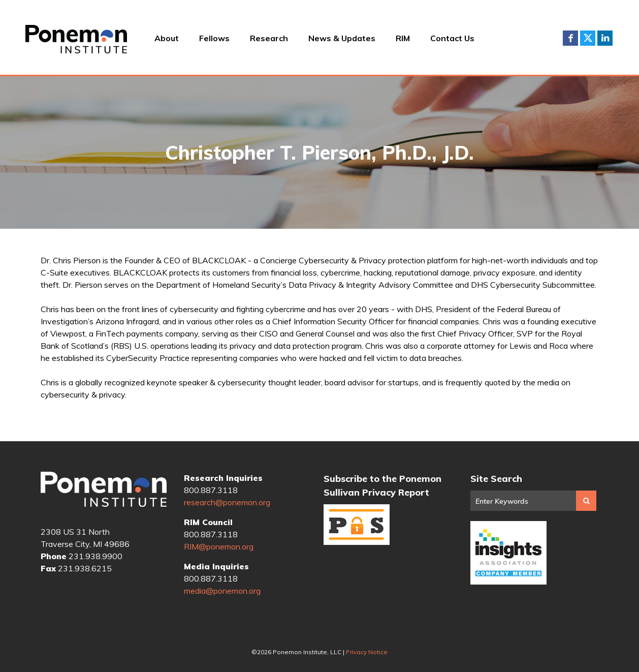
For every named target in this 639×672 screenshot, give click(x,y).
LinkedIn (605, 38)
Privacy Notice (367, 652)
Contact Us (452, 38)
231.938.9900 (95, 556)
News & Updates (342, 38)
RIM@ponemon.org (219, 546)
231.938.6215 (85, 568)
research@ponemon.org (227, 502)
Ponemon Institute (104, 491)
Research (269, 38)
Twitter (588, 38)
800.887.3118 (211, 490)
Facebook (570, 38)
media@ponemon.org (222, 591)
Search (586, 501)
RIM (403, 38)
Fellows (214, 38)
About (167, 38)
